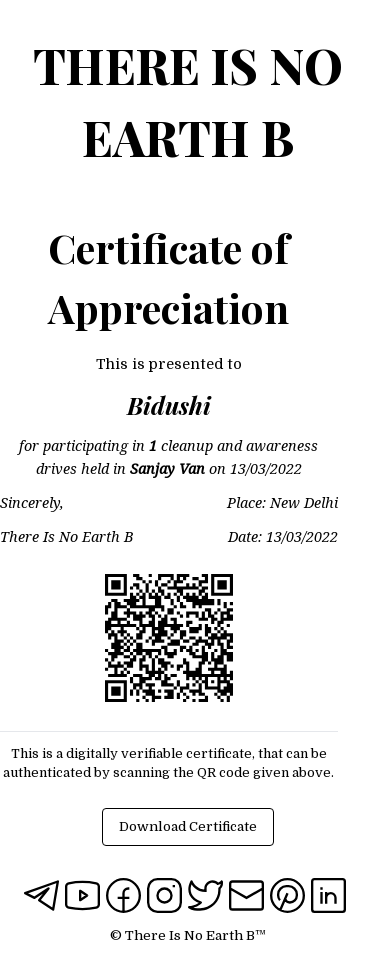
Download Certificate (188, 826)
